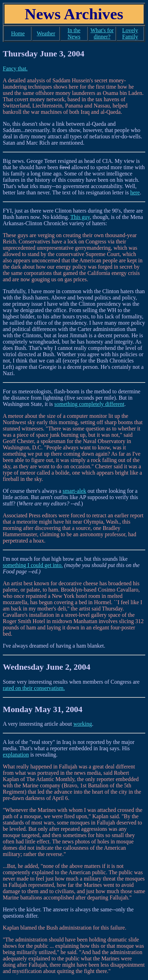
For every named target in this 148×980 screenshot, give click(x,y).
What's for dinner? (102, 33)
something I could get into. (33, 565)
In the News (74, 33)
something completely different (90, 404)
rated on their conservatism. (34, 688)
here (135, 192)
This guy (80, 217)
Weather (46, 33)
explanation (16, 755)
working (83, 724)
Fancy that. (15, 68)
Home (18, 33)
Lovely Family (130, 33)
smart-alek (74, 491)
